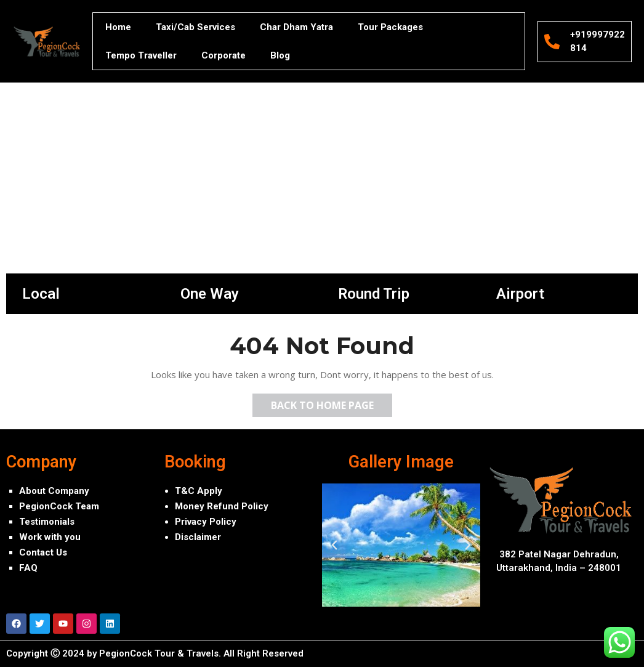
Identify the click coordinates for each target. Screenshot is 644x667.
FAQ (28, 568)
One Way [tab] (210, 294)
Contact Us (43, 552)
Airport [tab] (520, 294)
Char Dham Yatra (296, 27)
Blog (280, 55)
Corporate (223, 55)
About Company (54, 491)
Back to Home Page (332, 403)
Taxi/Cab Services (195, 27)
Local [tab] (41, 294)
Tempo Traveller (141, 55)
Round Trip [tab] (374, 294)
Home (118, 27)
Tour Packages (390, 27)
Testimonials (47, 522)
